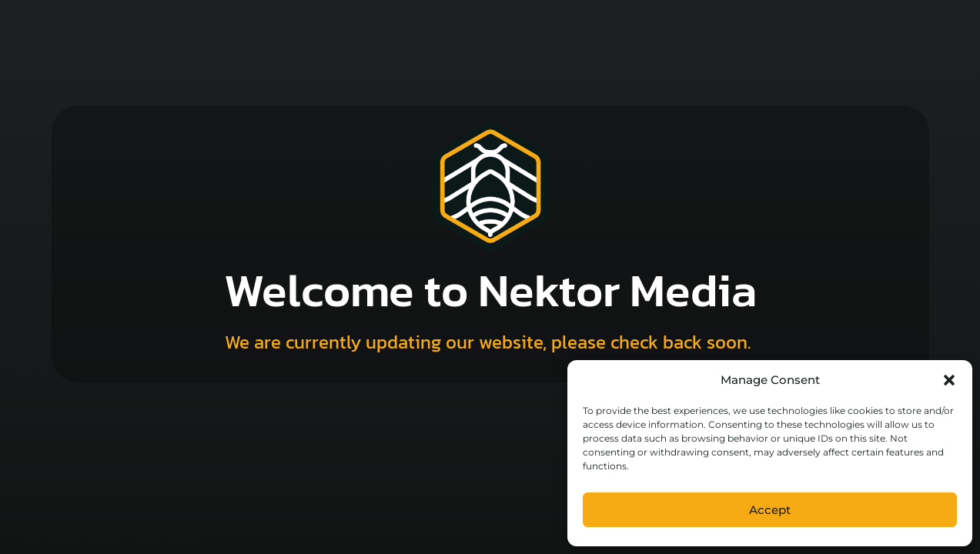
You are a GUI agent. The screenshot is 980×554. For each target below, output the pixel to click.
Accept (770, 510)
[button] (949, 380)
